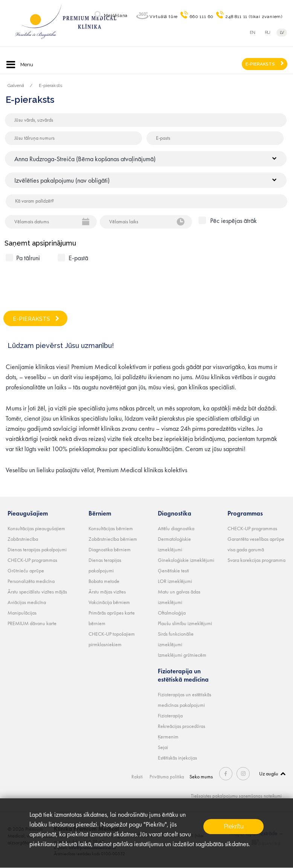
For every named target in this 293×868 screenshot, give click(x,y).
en (253, 33)
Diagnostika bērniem (110, 549)
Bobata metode (104, 581)
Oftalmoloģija (172, 613)
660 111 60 (202, 17)
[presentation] (63, 283)
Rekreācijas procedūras (182, 726)
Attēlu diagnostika (176, 528)
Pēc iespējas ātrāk (233, 220)
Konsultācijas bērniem (111, 528)
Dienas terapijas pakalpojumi (37, 549)
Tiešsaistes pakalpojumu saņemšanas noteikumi (233, 796)
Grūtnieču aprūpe (26, 571)
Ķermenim (168, 737)
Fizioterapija (170, 715)
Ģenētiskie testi (173, 571)
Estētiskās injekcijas (177, 758)
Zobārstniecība (23, 539)
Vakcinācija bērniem (109, 602)
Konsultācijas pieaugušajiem (36, 528)
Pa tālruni (28, 258)
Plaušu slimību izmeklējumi (185, 623)
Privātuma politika (169, 776)
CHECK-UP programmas (32, 560)
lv (283, 33)
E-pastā (78, 258)
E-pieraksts (50, 85)
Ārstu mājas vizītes (107, 592)
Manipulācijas (22, 613)
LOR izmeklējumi (175, 581)
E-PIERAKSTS (260, 64)
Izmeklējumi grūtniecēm (182, 655)
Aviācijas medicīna (27, 602)
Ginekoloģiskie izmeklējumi (186, 560)
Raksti (139, 776)
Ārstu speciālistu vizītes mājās (37, 592)
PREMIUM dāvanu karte (32, 623)
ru (268, 33)
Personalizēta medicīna (31, 581)
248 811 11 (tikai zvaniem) (254, 17)
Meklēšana (116, 15)
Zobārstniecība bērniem (113, 539)
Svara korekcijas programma (256, 560)
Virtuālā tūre (164, 17)
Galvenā (16, 85)
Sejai (163, 747)
